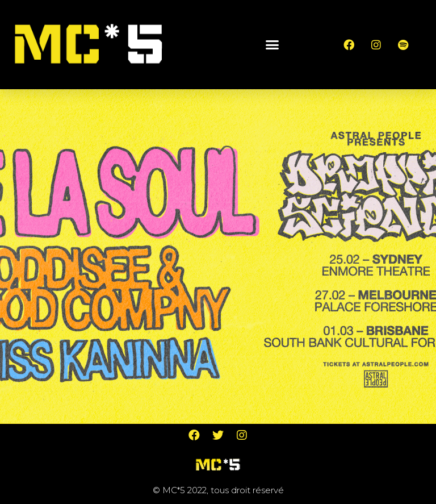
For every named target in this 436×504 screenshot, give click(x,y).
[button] (272, 44)
